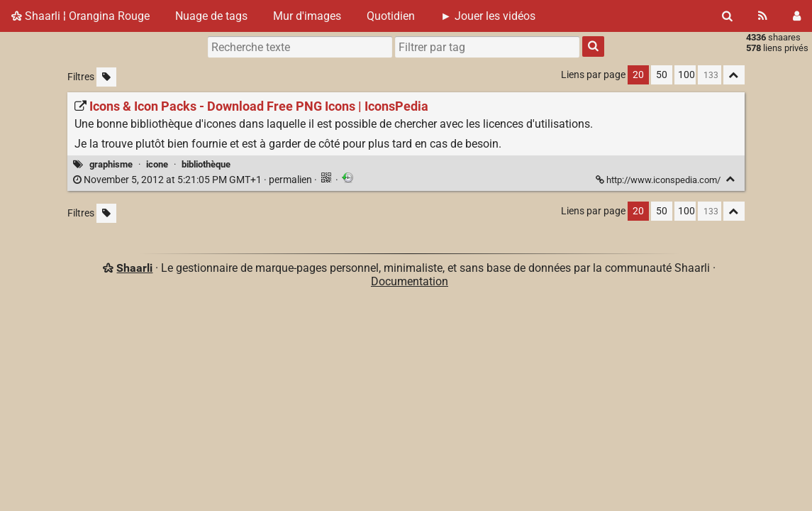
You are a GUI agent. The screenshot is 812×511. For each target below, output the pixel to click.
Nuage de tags (211, 16)
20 (638, 75)
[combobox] (487, 47)
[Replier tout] (734, 75)
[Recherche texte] (300, 47)
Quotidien (391, 16)
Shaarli (134, 268)
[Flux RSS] (763, 16)
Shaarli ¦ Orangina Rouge (80, 16)
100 (686, 75)
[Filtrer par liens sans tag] (106, 77)
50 (662, 75)
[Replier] (731, 179)
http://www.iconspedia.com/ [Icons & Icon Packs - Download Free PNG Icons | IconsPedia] (659, 180)
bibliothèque (206, 164)
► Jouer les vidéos (488, 16)
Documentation (410, 281)
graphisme (111, 164)
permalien (194, 180)
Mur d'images (307, 16)
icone (157, 164)
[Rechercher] (727, 16)
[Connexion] (797, 16)
